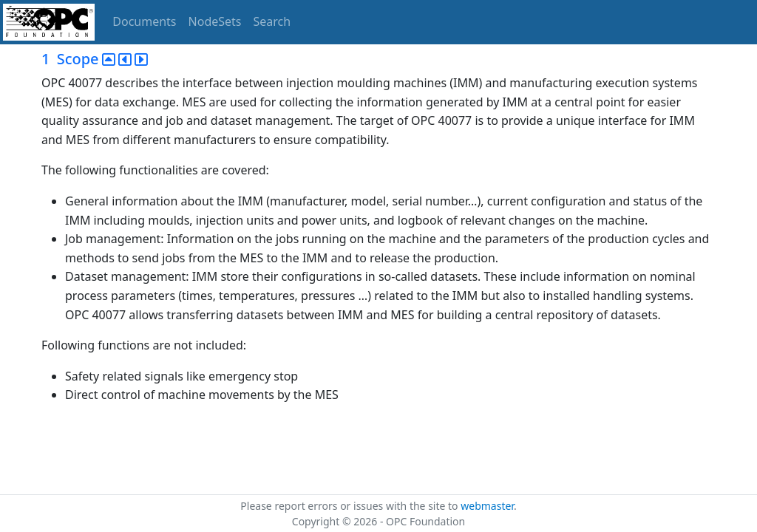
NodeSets (215, 21)
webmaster (487, 506)
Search (272, 21)
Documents (144, 21)
